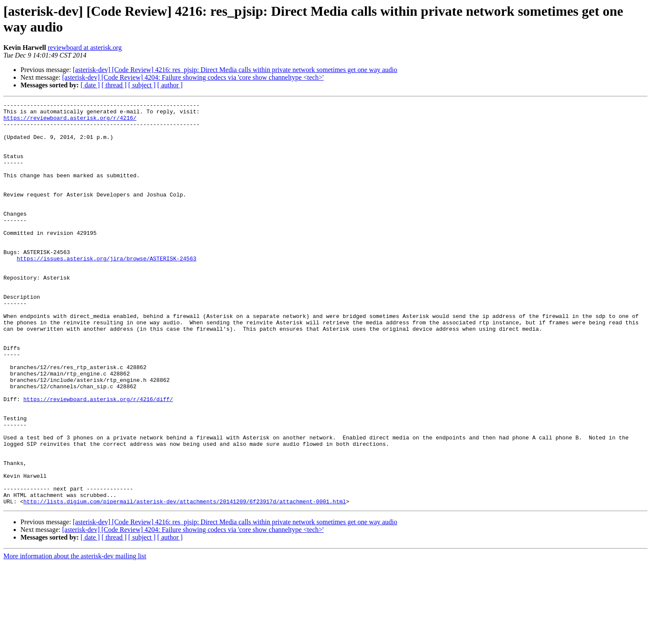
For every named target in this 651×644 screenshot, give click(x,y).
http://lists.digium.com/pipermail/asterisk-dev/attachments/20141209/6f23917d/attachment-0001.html (185, 582)
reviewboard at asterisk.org (85, 48)
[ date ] (90, 85)
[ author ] (170, 85)
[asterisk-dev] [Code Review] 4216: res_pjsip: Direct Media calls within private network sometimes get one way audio (235, 70)
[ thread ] (114, 85)
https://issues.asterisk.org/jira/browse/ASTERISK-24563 (106, 290)
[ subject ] (142, 85)
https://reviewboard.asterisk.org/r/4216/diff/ (98, 459)
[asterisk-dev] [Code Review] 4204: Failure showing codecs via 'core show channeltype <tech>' (193, 77)
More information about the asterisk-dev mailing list (75, 637)
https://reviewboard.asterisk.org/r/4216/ (70, 121)
